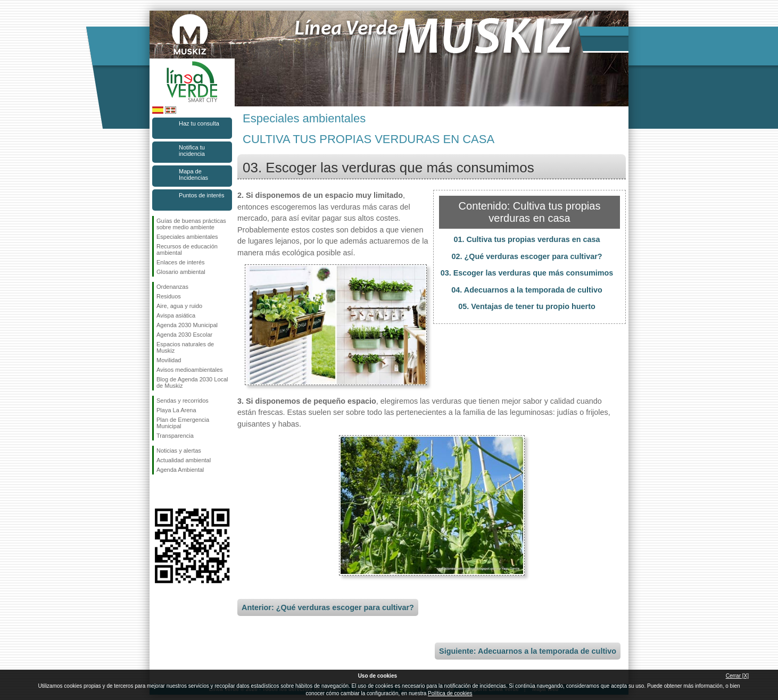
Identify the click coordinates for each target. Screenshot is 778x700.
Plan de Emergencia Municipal (183, 423)
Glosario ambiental (181, 272)
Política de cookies (450, 693)
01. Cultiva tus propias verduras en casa (527, 239)
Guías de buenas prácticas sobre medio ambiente (191, 224)
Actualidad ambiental (184, 460)
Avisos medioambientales (190, 370)
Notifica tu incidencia (192, 151)
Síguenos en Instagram (176, 491)
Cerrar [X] (737, 676)
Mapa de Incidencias (193, 174)
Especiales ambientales (187, 237)
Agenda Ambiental (180, 470)
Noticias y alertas (179, 451)
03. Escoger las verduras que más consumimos (527, 273)
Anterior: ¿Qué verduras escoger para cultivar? (328, 607)
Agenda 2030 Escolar (184, 335)
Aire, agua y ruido (179, 306)
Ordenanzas (172, 287)
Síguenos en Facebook (159, 491)
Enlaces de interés (181, 262)
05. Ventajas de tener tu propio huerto (527, 306)
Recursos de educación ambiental (187, 249)
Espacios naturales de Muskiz (185, 347)
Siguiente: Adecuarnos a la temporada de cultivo (528, 651)
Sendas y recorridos (183, 401)
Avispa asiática (176, 315)
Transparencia (175, 436)
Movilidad (169, 360)
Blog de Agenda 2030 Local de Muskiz (192, 382)
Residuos (169, 296)
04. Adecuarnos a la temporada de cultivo (527, 290)
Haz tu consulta (199, 123)
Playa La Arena (176, 410)
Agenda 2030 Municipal (187, 325)
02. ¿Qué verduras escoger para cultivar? (527, 256)
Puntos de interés (202, 195)
